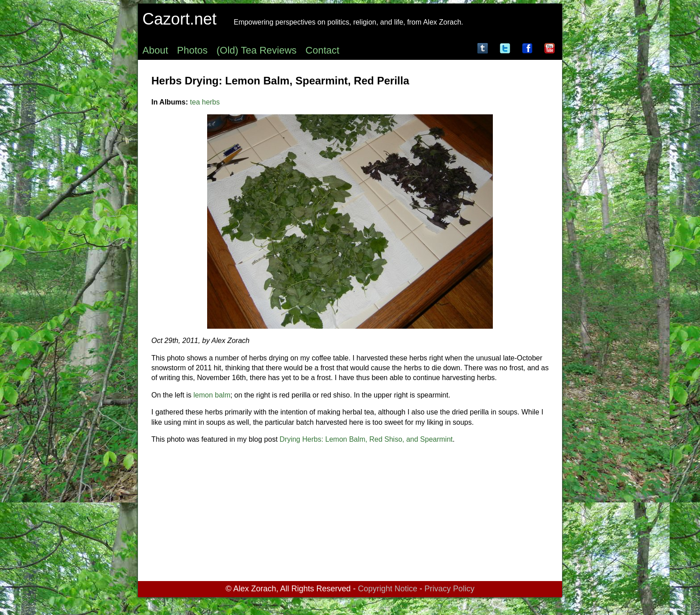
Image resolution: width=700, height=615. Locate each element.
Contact (322, 50)
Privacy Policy (450, 589)
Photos (193, 50)
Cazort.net (179, 19)
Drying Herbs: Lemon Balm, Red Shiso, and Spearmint (366, 439)
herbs (211, 102)
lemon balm (212, 395)
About (155, 50)
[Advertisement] (350, 514)
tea (195, 102)
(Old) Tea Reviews (256, 50)
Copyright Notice (388, 589)
